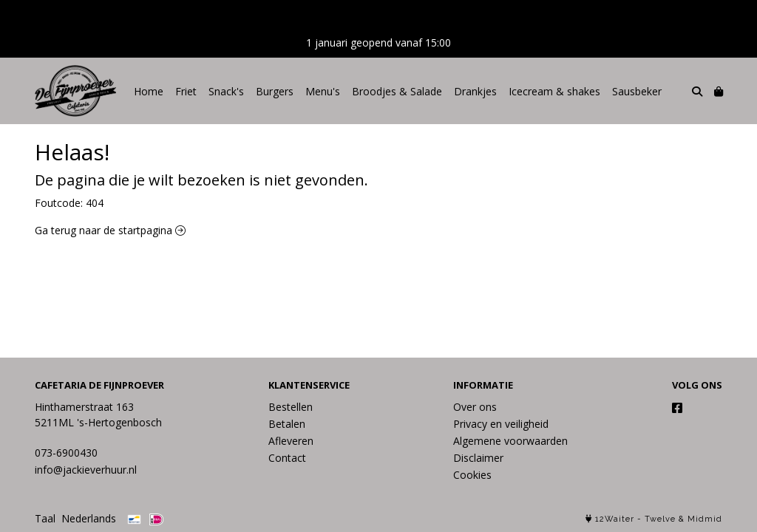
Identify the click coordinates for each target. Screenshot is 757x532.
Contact (287, 458)
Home (149, 91)
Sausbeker (637, 91)
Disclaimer (478, 458)
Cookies (472, 475)
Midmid (705, 519)
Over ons (475, 407)
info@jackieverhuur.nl (86, 470)
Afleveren (291, 441)
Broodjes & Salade (397, 91)
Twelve (660, 519)
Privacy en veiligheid (501, 424)
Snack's (226, 91)
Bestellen (291, 407)
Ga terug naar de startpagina (110, 230)
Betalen (287, 424)
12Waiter (615, 519)
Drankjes (475, 91)
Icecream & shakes (554, 91)
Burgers (275, 91)
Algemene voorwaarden (510, 441)
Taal (45, 518)
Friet (186, 91)
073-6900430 (66, 453)
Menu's (323, 91)
